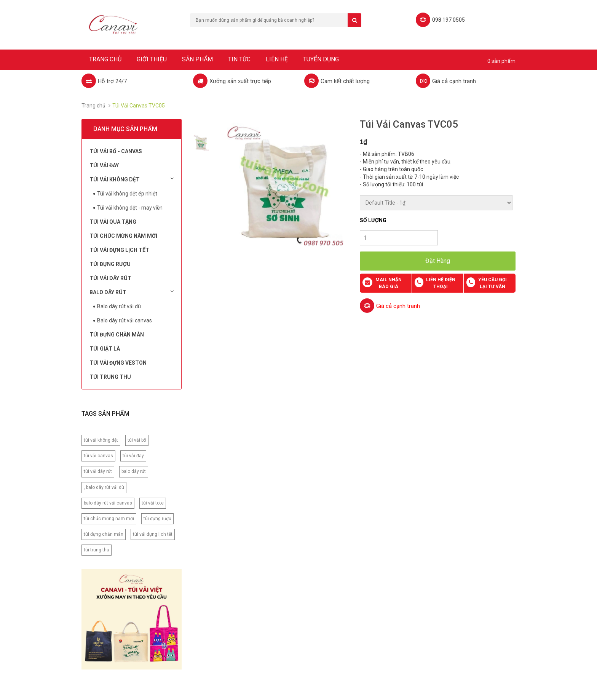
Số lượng (373, 220)
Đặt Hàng (438, 261)
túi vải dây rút (98, 471)
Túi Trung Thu (110, 377)
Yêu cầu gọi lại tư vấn (492, 283)
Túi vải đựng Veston (118, 363)
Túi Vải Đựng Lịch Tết (119, 250)
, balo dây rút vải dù (104, 487)
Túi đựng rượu (110, 264)
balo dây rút (134, 471)
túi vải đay (133, 456)
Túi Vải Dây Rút (110, 278)
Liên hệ (277, 59)
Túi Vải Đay (104, 165)
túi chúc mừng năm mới (109, 519)
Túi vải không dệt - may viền (130, 208)
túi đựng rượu (157, 519)
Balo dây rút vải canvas (125, 320)
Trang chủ (105, 59)
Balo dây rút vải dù (119, 306)
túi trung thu (97, 550)
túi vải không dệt (101, 440)
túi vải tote (153, 503)
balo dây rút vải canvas (108, 503)
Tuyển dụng (321, 59)
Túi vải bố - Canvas (116, 151)
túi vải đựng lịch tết (153, 534)
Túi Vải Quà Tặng (113, 222)
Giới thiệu (152, 59)
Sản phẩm (197, 59)
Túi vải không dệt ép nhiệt (127, 194)
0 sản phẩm (501, 61)
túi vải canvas (98, 456)
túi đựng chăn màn (104, 534)
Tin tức (239, 59)
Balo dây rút (132, 292)
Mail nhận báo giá (389, 283)
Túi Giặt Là (105, 349)
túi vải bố (137, 440)
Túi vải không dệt (132, 179)
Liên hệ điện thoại (441, 283)
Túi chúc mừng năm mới (123, 236)
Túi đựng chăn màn (117, 335)
